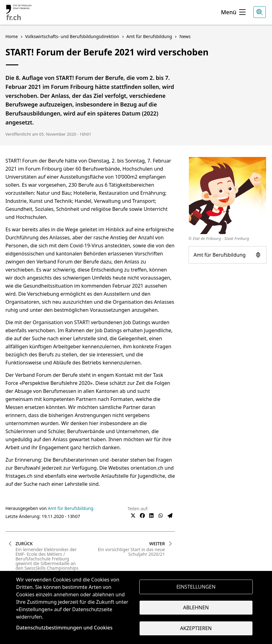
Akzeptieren (196, 629)
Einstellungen (196, 586)
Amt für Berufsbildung (227, 255)
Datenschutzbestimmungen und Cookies (64, 628)
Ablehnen (196, 607)
